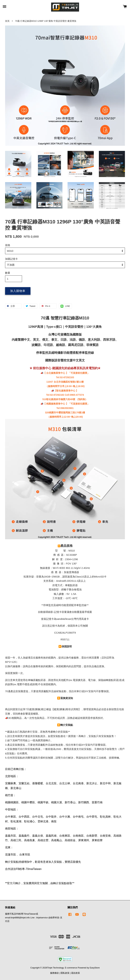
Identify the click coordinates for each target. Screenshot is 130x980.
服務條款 (55, 973)
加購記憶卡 (11, 259)
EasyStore (95, 968)
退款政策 (75, 973)
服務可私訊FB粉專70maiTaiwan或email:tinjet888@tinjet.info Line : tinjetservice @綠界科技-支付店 (34, 917)
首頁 (7, 21)
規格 (8, 245)
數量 (8, 273)
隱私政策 (65, 973)
